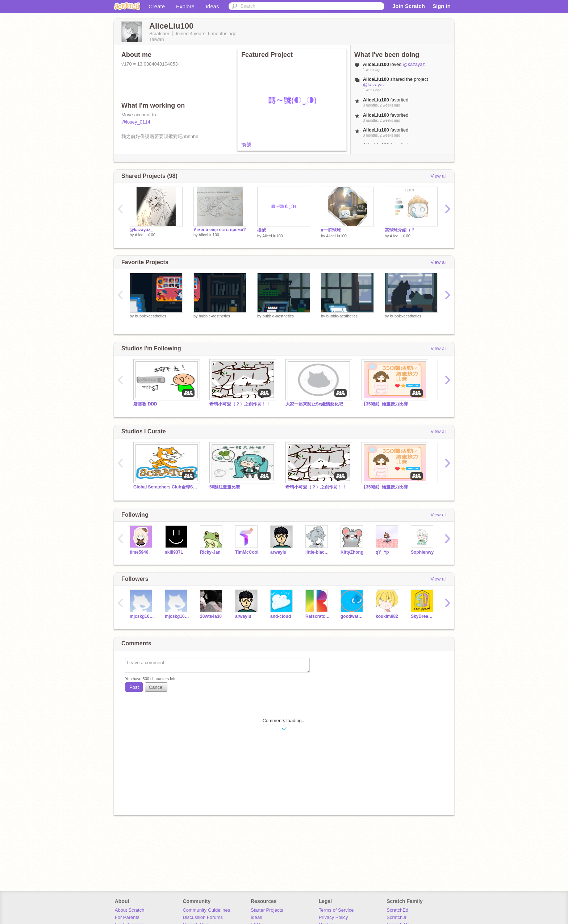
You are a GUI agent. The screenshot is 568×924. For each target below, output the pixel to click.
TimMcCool (247, 552)
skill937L (174, 552)
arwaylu (278, 552)
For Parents (127, 917)
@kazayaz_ (415, 64)
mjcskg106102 (142, 616)
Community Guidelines (206, 910)
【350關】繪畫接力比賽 (385, 404)
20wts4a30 (211, 616)
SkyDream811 (423, 616)
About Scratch (130, 910)
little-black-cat (318, 552)
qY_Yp (382, 552)
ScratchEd (397, 910)
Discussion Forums (203, 917)
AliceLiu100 (145, 235)
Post (134, 687)
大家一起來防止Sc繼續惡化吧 (314, 404)
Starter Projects (267, 910)
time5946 (139, 552)
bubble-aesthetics (151, 316)
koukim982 (387, 616)
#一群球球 (331, 230)
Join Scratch (409, 6)
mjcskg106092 (177, 616)
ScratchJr (396, 917)
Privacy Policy (333, 917)
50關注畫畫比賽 (225, 487)
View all (438, 176)
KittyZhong (352, 552)
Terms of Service (336, 910)
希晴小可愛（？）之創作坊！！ (240, 404)
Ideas (212, 6)
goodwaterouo (353, 616)
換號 (246, 145)
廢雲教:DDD (145, 404)
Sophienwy (422, 552)
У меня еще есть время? (220, 230)
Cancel (156, 687)
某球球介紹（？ (400, 230)
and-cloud (281, 616)
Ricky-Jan (210, 552)
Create (157, 6)
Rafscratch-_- (318, 616)
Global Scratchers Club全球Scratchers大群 (166, 487)
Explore (185, 6)
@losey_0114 (136, 122)
